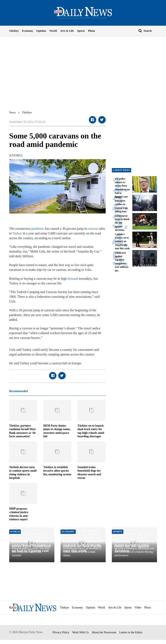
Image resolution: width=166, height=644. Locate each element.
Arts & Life (67, 31)
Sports (81, 31)
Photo (92, 31)
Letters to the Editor (131, 632)
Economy (27, 31)
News (13, 112)
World (53, 31)
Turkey (17, 233)
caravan (93, 229)
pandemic (38, 229)
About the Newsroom (104, 632)
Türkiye (14, 31)
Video (138, 608)
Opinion (41, 31)
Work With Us (81, 632)
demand (73, 279)
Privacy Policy (61, 632)
